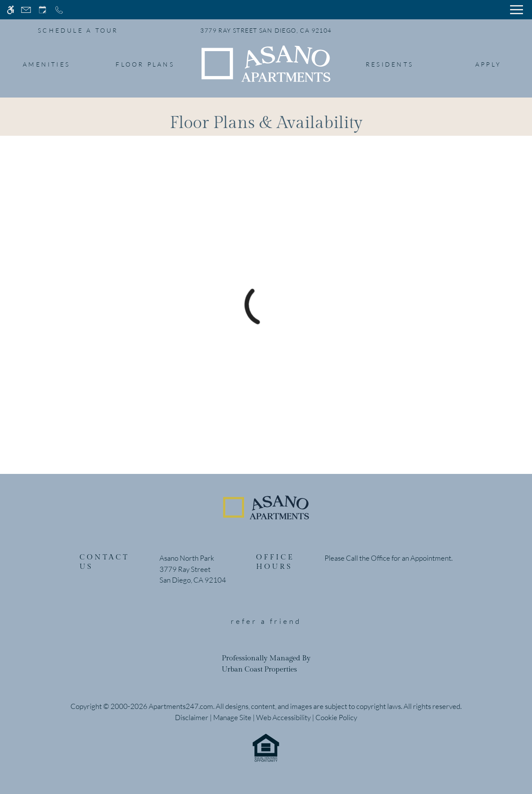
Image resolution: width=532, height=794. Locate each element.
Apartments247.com (181, 706)
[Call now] (59, 10)
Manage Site (232, 717)
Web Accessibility (283, 717)
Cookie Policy (336, 717)
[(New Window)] (193, 575)
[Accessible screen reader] (11, 10)
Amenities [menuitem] (46, 64)
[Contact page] (26, 10)
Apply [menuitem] (488, 64)
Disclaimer (192, 717)
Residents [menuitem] (390, 64)
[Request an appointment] (43, 10)
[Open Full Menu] (517, 10)
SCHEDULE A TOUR (78, 30)
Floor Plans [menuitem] (145, 64)
